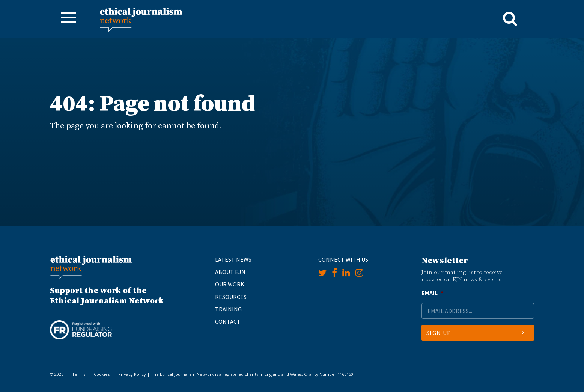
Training (228, 309)
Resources (231, 297)
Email (432, 293)
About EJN (230, 272)
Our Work (230, 284)
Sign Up (475, 333)
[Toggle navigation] (69, 19)
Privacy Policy (132, 374)
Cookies (102, 374)
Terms (79, 374)
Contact (228, 321)
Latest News (233, 259)
